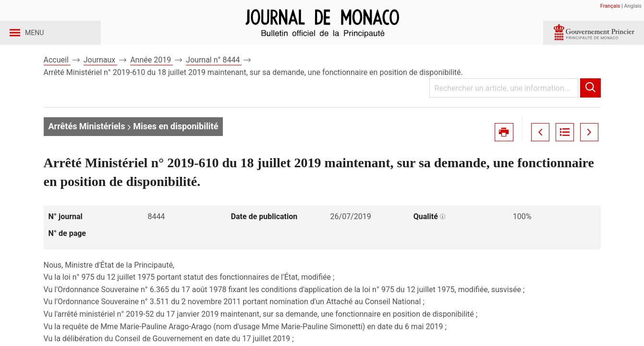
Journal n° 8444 (214, 76)
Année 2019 (152, 76)
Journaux (100, 76)
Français (610, 6)
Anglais (633, 6)
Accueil (57, 76)
